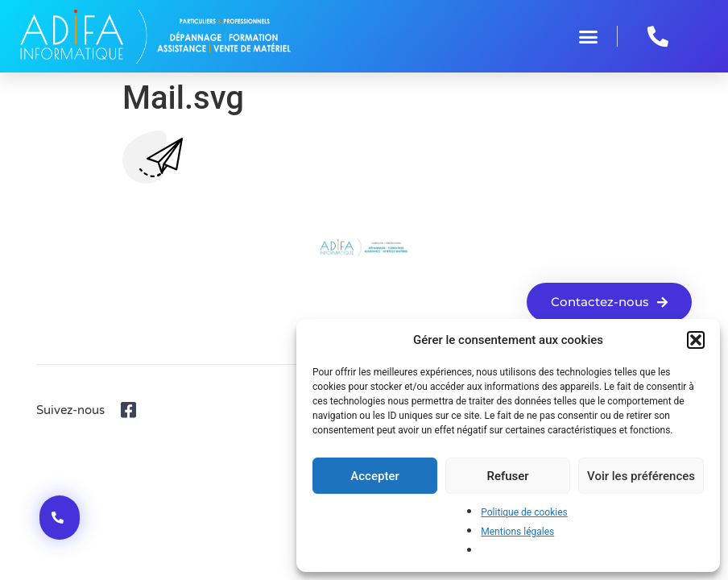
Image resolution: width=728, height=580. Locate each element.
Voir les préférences (641, 476)
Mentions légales (517, 532)
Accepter (374, 476)
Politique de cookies (524, 512)
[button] (696, 340)
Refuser (507, 476)
